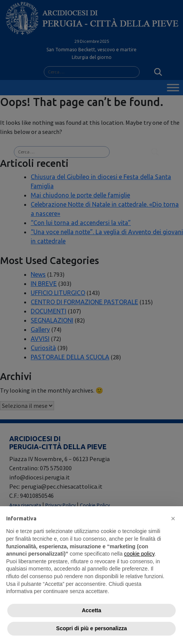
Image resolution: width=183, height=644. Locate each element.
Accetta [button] (91, 610)
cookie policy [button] (139, 554)
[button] (173, 518)
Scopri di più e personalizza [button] (91, 628)
